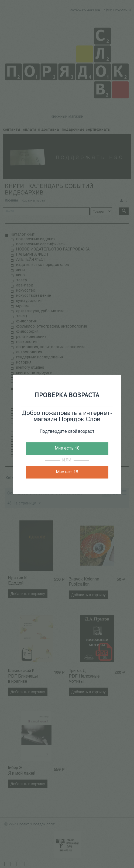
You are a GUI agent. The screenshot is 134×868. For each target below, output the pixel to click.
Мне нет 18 (67, 472)
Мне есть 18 (67, 448)
